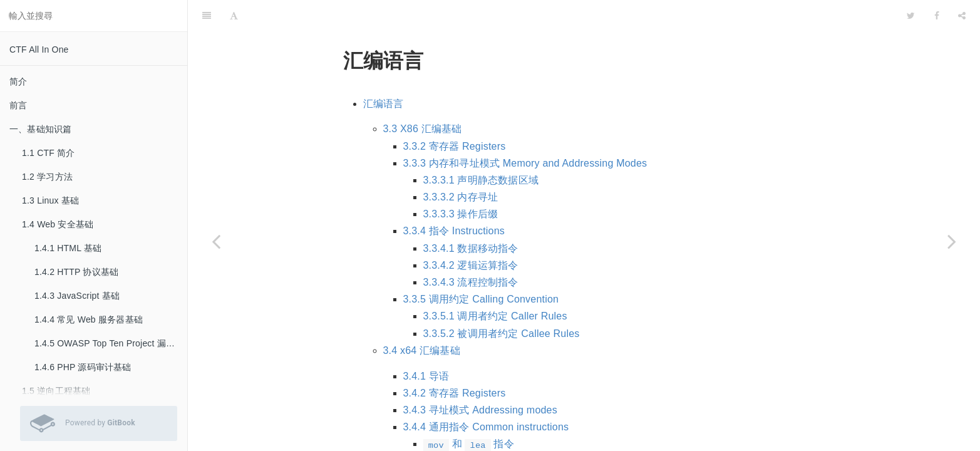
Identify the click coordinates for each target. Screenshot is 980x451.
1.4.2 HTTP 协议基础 (76, 272)
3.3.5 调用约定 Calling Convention (481, 268)
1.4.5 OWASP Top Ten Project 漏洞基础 (111, 343)
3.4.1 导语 (426, 345)
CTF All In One (39, 49)
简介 (18, 81)
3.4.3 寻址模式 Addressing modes (480, 379)
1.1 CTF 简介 (48, 153)
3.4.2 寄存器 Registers (455, 362)
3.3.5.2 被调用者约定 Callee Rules (502, 302)
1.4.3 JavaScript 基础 (77, 296)
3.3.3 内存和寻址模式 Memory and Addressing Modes (525, 132)
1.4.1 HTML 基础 (68, 248)
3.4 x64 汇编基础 (422, 319)
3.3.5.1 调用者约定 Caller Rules (495, 285)
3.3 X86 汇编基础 (423, 97)
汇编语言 (384, 72)
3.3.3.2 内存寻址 (461, 166)
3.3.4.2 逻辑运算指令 (471, 234)
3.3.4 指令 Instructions (454, 200)
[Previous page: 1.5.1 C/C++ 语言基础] (216, 241)
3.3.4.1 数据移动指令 (471, 217)
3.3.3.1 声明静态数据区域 (481, 149)
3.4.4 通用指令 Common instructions (486, 396)
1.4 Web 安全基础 (58, 224)
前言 (18, 105)
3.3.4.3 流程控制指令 (471, 251)
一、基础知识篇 (40, 129)
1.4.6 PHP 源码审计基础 (83, 367)
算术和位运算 (454, 430)
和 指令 (469, 412)
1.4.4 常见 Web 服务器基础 (89, 319)
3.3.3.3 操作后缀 (461, 183)
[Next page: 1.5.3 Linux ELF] (952, 241)
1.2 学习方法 (47, 177)
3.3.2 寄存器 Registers (455, 115)
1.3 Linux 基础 (50, 200)
